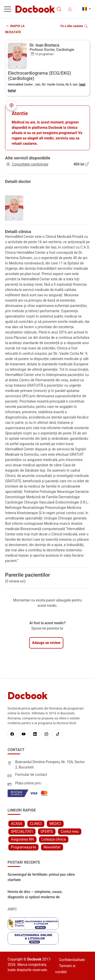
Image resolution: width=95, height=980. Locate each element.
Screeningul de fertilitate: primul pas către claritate (41, 877)
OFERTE (47, 831)
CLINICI (36, 824)
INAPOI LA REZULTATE (15, 29)
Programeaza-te (23, 847)
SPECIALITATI (22, 831)
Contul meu (70, 831)
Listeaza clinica (54, 839)
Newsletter (52, 847)
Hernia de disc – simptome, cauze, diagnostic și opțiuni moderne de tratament (35, 895)
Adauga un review (46, 643)
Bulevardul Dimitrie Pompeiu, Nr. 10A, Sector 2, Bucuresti (50, 765)
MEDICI (55, 824)
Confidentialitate (72, 960)
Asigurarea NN (22, 839)
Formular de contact (31, 775)
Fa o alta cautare (74, 26)
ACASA (17, 824)
